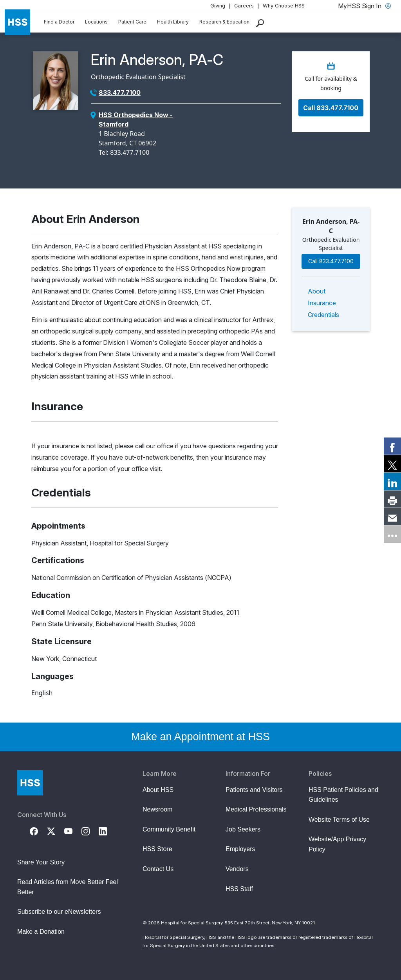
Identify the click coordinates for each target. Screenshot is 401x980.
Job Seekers (243, 829)
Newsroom (157, 809)
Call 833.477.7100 (331, 108)
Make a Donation (41, 932)
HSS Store (157, 849)
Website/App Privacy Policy (337, 844)
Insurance (322, 303)
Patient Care (132, 22)
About (317, 291)
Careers (244, 6)
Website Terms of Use (339, 820)
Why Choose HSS (284, 6)
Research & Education (224, 22)
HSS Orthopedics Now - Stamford (136, 120)
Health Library (173, 22)
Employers (240, 849)
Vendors (237, 869)
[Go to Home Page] (30, 783)
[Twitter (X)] (56, 831)
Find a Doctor (59, 22)
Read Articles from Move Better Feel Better (68, 887)
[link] (392, 446)
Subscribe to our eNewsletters (59, 912)
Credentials (323, 315)
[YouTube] (73, 831)
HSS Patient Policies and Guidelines (343, 795)
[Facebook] (38, 831)
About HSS (158, 790)
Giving (218, 6)
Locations (96, 22)
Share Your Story (41, 862)
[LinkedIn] (107, 831)
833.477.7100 (120, 92)
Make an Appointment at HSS (200, 737)
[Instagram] (90, 831)
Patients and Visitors (254, 790)
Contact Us (158, 869)
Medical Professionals (256, 809)
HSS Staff (239, 889)
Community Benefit (169, 829)
